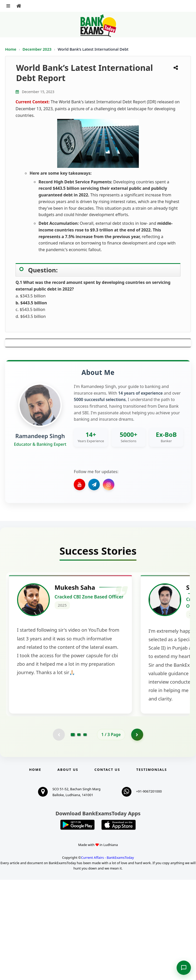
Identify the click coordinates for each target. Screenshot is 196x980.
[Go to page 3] (85, 834)
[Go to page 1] (73, 834)
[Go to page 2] (79, 834)
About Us (68, 870)
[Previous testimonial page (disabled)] (58, 834)
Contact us (107, 870)
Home (11, 49)
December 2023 (37, 49)
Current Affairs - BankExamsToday (107, 958)
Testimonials (152, 870)
